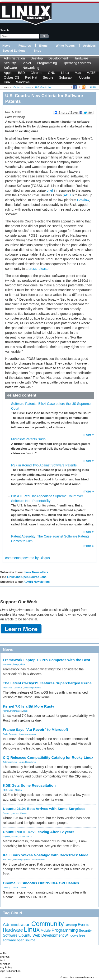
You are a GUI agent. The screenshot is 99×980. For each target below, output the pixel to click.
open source (31, 734)
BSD (21, 73)
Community (48, 924)
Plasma (18, 790)
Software (10, 68)
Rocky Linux (31, 762)
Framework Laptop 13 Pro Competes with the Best (47, 660)
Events (84, 925)
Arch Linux (8, 688)
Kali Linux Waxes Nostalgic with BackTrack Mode (46, 855)
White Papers (65, 46)
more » (89, 434)
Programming (47, 63)
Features (25, 46)
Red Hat (31, 77)
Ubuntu (84, 77)
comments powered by (28, 558)
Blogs (43, 46)
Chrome (36, 73)
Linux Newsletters (36, 572)
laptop (16, 664)
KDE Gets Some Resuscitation (29, 785)
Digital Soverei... (10, 734)
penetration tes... (39, 860)
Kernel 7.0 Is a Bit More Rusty (28, 706)
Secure (48, 77)
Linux (65, 73)
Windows (23, 82)
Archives (89, 46)
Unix (7, 82)
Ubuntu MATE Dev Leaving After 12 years (39, 832)
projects (6, 836)
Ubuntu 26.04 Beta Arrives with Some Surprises (44, 809)
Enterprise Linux (10, 762)
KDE (5, 790)
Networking (31, 68)
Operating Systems (77, 63)
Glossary (9, 977)
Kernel (6, 711)
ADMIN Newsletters (37, 582)
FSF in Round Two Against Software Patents (44, 465)
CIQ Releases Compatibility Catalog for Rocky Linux (48, 757)
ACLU (68, 195)
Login (93, 87)
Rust (25, 711)
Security (10, 63)
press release (38, 269)
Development (58, 58)
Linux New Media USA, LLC (83, 977)
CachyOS (18, 688)
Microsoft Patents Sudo (28, 439)
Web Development (48, 935)
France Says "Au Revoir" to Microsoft (35, 729)
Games (6, 813)
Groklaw (83, 200)
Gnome (23, 888)
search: (5, 30)
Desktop (37, 58)
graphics (15, 813)
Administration (14, 58)
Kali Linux (7, 860)
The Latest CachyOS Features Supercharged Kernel (48, 683)
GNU (52, 73)
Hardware (81, 58)
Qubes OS (12, 77)
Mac (78, 73)
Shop (37, 51)
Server (26, 63)
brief (50, 190)
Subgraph (66, 77)
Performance (16, 711)
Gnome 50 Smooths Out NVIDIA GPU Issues (41, 883)
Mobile (46, 930)
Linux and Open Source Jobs (27, 577)
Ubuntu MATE (26, 836)
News (6, 46)
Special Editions (14, 51)
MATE (91, 73)
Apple (8, 73)
